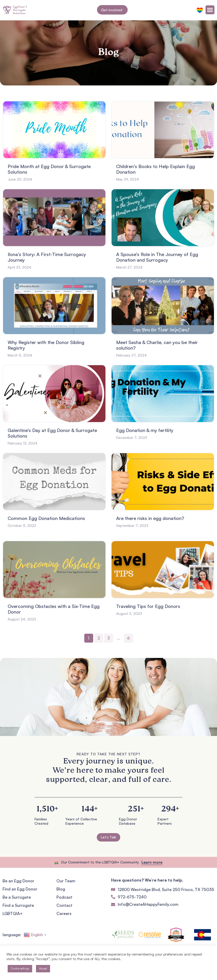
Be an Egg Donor (18, 881)
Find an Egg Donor (20, 889)
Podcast (64, 897)
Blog (61, 889)
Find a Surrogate (18, 905)
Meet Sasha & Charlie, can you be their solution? (157, 345)
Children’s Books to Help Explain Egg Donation (155, 169)
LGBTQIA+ (13, 913)
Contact (64, 905)
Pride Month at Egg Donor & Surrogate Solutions (49, 169)
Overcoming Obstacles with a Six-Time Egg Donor (54, 609)
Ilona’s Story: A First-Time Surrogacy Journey (47, 257)
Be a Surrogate (17, 897)
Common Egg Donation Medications (46, 518)
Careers (64, 913)
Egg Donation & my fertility (145, 430)
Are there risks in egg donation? (150, 518)
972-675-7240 (132, 897)
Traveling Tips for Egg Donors (148, 606)
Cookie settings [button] (20, 969)
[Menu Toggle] (210, 10)
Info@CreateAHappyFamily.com (148, 904)
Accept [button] (43, 969)
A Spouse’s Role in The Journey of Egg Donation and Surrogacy (157, 257)
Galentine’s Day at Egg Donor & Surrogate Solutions (52, 433)
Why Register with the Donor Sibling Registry (46, 345)
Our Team (66, 881)
